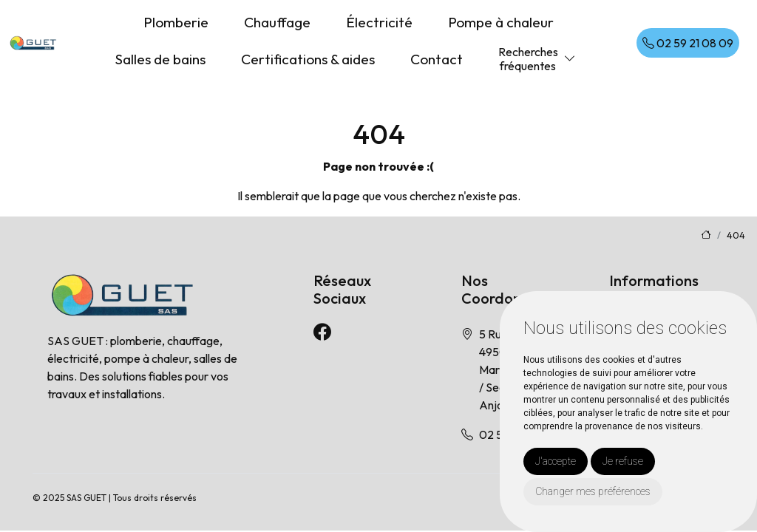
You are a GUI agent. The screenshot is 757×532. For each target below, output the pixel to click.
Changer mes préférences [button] (593, 491)
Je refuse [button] (623, 461)
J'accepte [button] (556, 461)
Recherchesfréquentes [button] (528, 59)
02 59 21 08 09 (688, 43)
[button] (570, 59)
